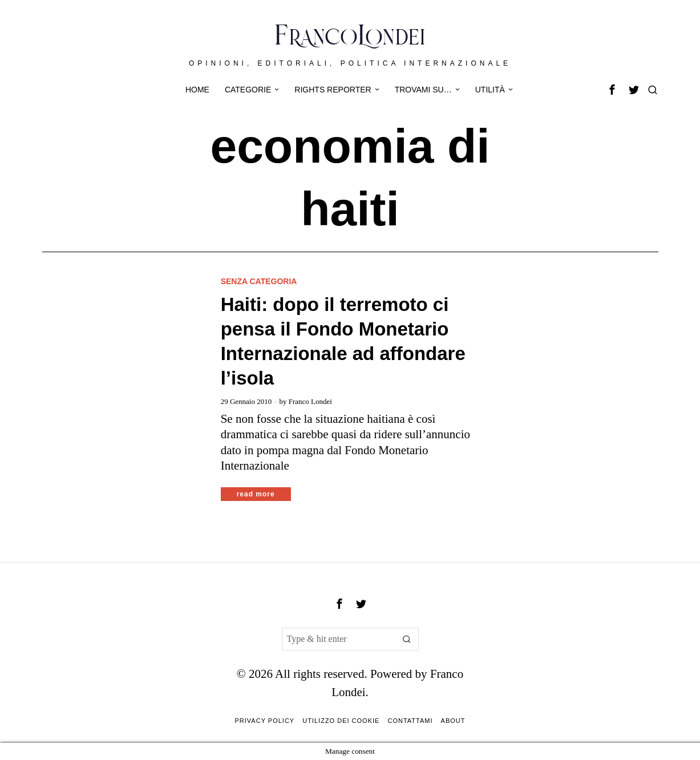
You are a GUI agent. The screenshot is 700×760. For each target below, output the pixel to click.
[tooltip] (612, 90)
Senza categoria (259, 281)
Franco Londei (310, 401)
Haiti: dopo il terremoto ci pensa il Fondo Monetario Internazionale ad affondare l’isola (343, 341)
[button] (407, 639)
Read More (256, 494)
